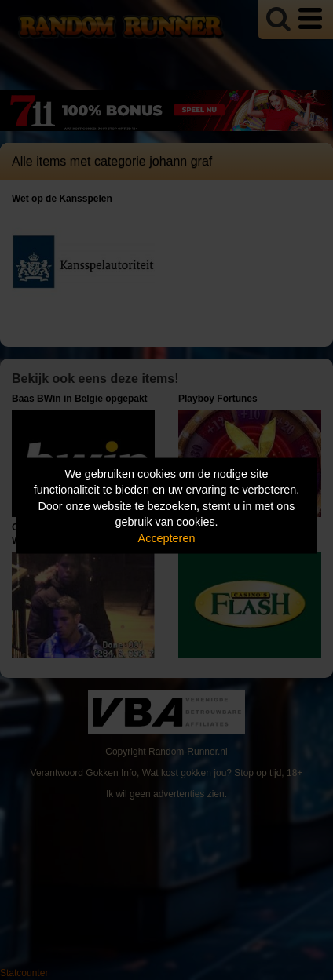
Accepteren (167, 537)
